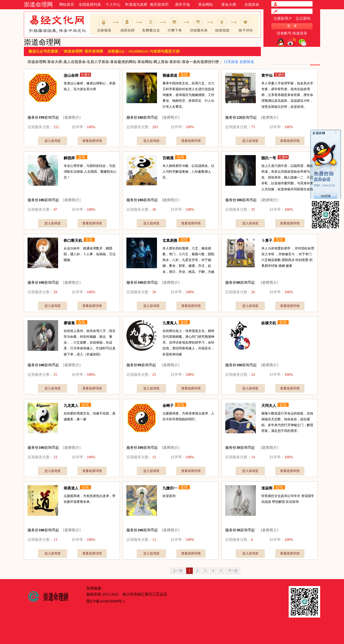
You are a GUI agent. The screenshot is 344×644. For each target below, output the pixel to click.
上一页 (178, 571)
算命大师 (229, 5)
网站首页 (67, 5)
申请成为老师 (136, 5)
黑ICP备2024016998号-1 (106, 601)
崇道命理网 (38, 5)
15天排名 (231, 62)
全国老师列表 (90, 5)
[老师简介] (72, 117)
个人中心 (113, 5)
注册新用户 (283, 18)
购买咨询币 (159, 5)
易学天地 (182, 5)
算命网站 (206, 5)
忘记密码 (303, 18)
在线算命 (252, 5)
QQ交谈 (326, 196)
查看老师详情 (92, 141)
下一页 (233, 571)
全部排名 (247, 62)
